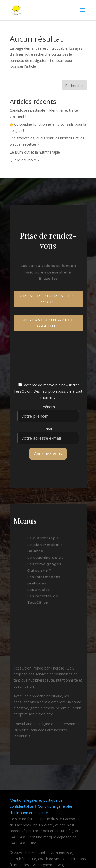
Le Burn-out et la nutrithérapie (35, 152)
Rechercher (74, 85)
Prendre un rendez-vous (48, 299)
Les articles (40, 588)
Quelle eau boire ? (25, 160)
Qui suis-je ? (40, 570)
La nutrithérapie (44, 540)
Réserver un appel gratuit (48, 323)
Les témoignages (45, 564)
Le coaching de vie (46, 558)
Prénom (48, 407)
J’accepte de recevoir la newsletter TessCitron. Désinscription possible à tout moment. (48, 391)
